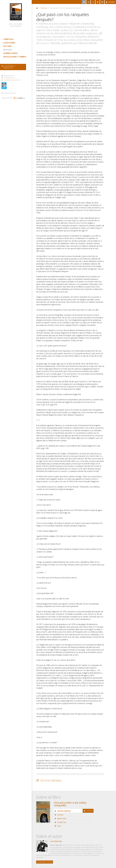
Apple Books (62, 818)
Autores (8, 46)
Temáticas (7, 39)
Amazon (60, 815)
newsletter (10, 67)
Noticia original (51, 781)
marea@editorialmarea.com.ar (12, 80)
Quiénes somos (11, 53)
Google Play (61, 822)
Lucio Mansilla (56, 841)
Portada (37, 8)
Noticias (8, 50)
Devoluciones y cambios (15, 57)
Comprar (88, 811)
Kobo (59, 826)
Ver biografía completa (45, 862)
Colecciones (8, 43)
